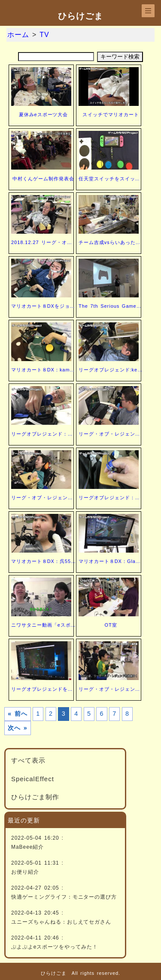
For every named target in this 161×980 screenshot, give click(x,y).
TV (44, 35)
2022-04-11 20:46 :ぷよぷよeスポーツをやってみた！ (55, 942)
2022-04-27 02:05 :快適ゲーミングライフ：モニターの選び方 (64, 892)
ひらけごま (80, 16)
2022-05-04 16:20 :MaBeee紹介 (37, 842)
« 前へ (17, 714)
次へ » (17, 728)
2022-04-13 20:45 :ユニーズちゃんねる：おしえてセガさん (61, 917)
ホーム (18, 35)
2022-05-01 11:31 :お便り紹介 (37, 867)
